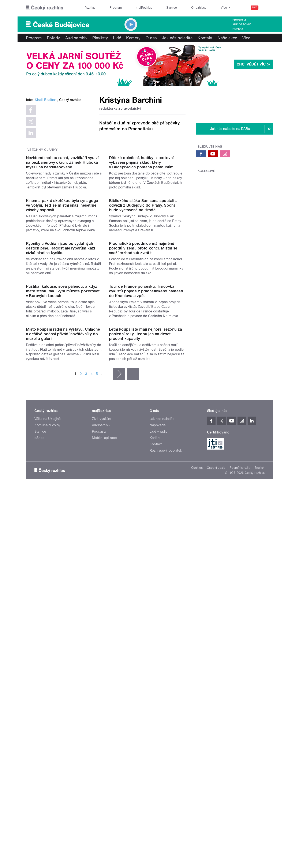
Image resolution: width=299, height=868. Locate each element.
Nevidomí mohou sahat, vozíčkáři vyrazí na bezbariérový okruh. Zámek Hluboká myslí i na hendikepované (62, 269)
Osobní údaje (216, 746)
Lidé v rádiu (159, 710)
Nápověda (158, 704)
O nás (151, 38)
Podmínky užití (240, 746)
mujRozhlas (144, 8)
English (259, 746)
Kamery (238, 29)
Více (248, 38)
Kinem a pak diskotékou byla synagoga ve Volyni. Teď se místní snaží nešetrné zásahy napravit (62, 355)
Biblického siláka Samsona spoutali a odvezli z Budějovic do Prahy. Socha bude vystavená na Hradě (143, 355)
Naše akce (227, 38)
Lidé (117, 38)
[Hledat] (268, 8)
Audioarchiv (242, 25)
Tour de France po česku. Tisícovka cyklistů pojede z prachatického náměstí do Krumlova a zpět (146, 527)
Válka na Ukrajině (48, 697)
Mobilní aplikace (104, 716)
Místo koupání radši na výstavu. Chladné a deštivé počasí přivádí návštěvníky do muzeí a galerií (63, 612)
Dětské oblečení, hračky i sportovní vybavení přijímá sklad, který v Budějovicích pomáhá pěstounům (141, 269)
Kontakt (205, 38)
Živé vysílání (101, 697)
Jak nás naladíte (177, 38)
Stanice (172, 8)
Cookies (197, 746)
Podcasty (99, 710)
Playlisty (100, 38)
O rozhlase (199, 8)
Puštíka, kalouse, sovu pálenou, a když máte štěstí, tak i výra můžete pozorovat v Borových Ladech (63, 527)
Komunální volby (47, 704)
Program (116, 8)
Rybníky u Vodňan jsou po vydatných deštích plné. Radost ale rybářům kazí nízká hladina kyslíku (61, 441)
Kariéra (155, 716)
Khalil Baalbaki (46, 164)
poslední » (133, 652)
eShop (40, 716)
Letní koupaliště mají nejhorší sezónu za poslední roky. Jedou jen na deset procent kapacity (145, 612)
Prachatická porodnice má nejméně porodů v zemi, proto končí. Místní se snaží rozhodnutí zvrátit (143, 441)
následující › (119, 652)
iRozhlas (90, 8)
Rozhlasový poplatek (166, 729)
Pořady (54, 38)
